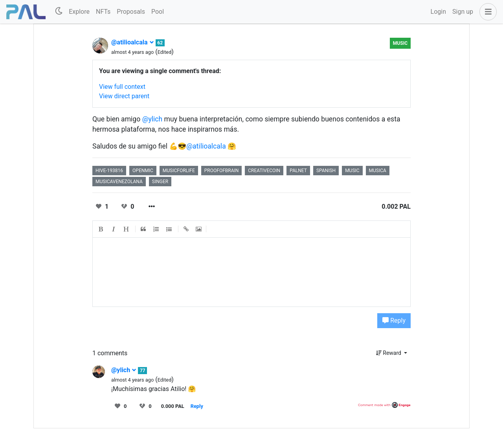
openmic (143, 171)
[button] (486, 12)
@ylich (152, 119)
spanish (326, 171)
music (352, 171)
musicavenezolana (119, 182)
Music (400, 43)
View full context (122, 87)
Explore (79, 12)
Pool (158, 12)
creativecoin (264, 171)
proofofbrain (222, 171)
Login (438, 12)
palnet (298, 171)
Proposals (131, 12)
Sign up (463, 12)
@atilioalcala (133, 42)
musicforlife (179, 171)
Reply (394, 320)
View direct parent (124, 96)
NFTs (103, 12)
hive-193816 (109, 171)
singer (160, 182)
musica (378, 171)
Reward (389, 353)
